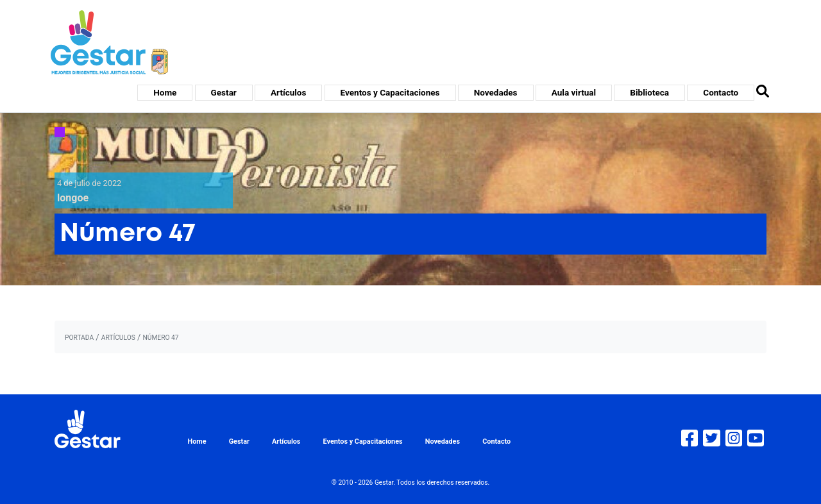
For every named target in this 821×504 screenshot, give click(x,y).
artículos (118, 338)
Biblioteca (649, 92)
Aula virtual (574, 92)
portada (79, 338)
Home (165, 92)
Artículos (288, 92)
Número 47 (160, 338)
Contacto (721, 92)
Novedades (496, 92)
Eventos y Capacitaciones (390, 92)
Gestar (224, 92)
